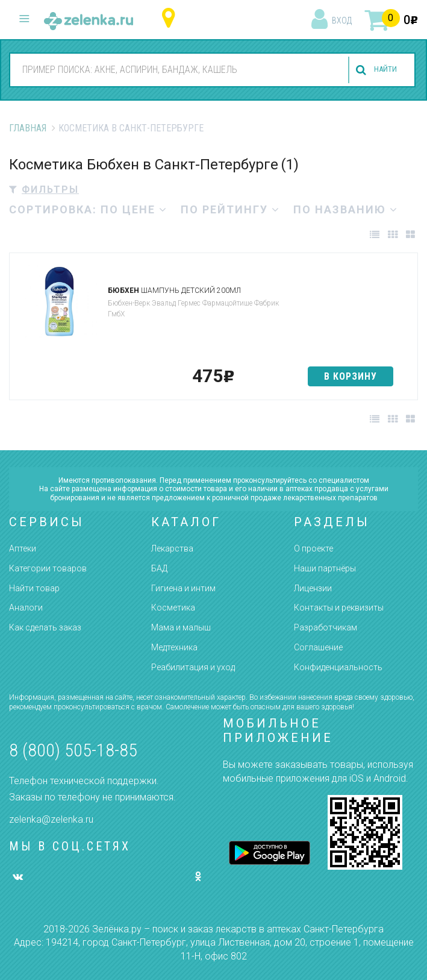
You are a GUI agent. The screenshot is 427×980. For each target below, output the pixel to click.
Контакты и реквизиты (339, 608)
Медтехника (174, 647)
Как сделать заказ (45, 627)
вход (342, 20)
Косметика (173, 608)
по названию (346, 209)
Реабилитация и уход (193, 667)
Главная (28, 128)
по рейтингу (230, 209)
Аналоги (26, 608)
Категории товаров (48, 568)
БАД (159, 568)
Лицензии (313, 588)
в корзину (351, 376)
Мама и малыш (181, 627)
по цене (134, 209)
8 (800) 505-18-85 (73, 750)
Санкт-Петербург (171, 18)
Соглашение (318, 647)
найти (380, 70)
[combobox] (171, 69)
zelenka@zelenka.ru (51, 819)
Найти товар (34, 588)
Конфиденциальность (338, 667)
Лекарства (172, 548)
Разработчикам (326, 627)
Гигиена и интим (183, 588)
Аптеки (23, 548)
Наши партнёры (325, 568)
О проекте (313, 548)
